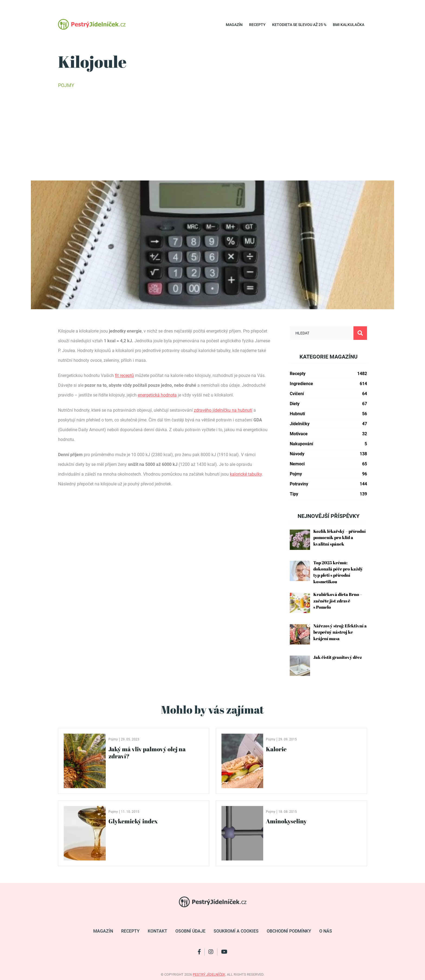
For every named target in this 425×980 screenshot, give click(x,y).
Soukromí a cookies (236, 931)
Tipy (328, 494)
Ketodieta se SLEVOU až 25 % (299, 25)
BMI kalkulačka (349, 25)
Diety (328, 404)
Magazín (234, 25)
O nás (326, 931)
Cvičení (328, 394)
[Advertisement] (212, 134)
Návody (328, 454)
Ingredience (328, 384)
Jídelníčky (328, 424)
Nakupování (328, 444)
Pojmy (66, 85)
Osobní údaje (190, 931)
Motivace (328, 434)
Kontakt (157, 931)
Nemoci (328, 464)
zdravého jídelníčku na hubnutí (223, 410)
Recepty (257, 25)
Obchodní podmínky (289, 931)
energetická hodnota (157, 395)
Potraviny (328, 484)
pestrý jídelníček (209, 974)
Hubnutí (328, 414)
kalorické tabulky (246, 474)
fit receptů (124, 375)
